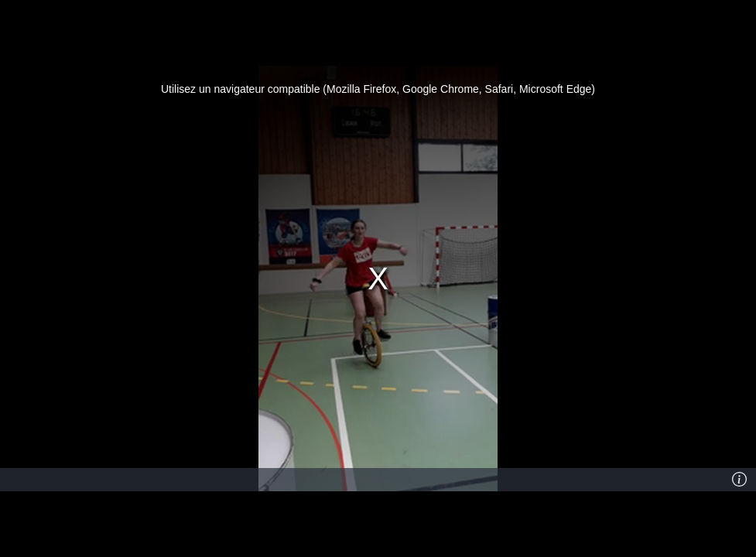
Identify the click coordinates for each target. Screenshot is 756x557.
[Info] (740, 480)
